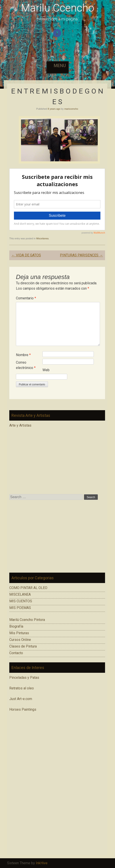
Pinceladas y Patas (24, 678)
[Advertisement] (57, 536)
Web (46, 370)
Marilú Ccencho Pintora (27, 620)
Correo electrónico (26, 365)
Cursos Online (20, 640)
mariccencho (71, 109)
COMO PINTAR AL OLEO (28, 588)
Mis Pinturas (19, 633)
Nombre (23, 355)
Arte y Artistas (20, 425)
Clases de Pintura (23, 646)
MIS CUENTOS (21, 601)
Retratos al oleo (22, 688)
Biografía (16, 626)
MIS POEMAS (20, 608)
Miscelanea (42, 238)
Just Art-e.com (21, 699)
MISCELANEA (20, 594)
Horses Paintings (23, 709)
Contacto (16, 653)
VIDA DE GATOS (26, 255)
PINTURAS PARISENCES (81, 255)
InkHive (42, 863)
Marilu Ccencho (58, 8)
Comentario (26, 298)
